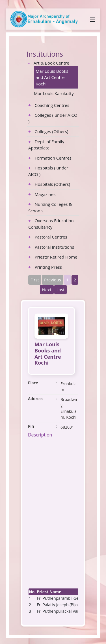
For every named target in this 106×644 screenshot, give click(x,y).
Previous (53, 280)
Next (47, 290)
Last (61, 290)
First (35, 280)
